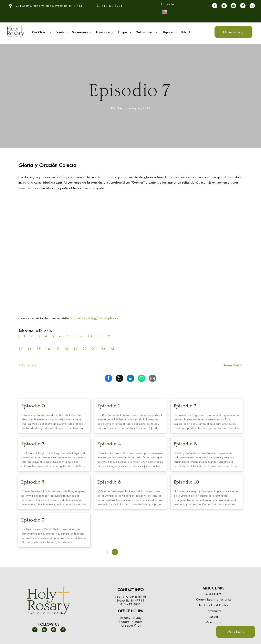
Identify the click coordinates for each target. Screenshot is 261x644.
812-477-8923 (112, 6)
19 (75, 349)
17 (57, 349)
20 (85, 349)
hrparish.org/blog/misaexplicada (95, 318)
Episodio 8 (109, 482)
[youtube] (224, 6)
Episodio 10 (187, 482)
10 (90, 336)
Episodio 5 (185, 444)
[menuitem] (42, 32)
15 (39, 349)
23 (112, 349)
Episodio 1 (109, 406)
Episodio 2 (185, 406)
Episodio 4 (109, 444)
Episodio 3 (33, 444)
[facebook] (215, 6)
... (138, 552)
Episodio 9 (33, 520)
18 (66, 349)
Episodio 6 (33, 482)
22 (103, 349)
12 (108, 336)
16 (48, 349)
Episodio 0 (33, 406)
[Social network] (233, 6)
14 (30, 349)
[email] (252, 6)
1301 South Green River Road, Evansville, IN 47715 (48, 6)
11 (99, 336)
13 (20, 349)
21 (94, 349)
